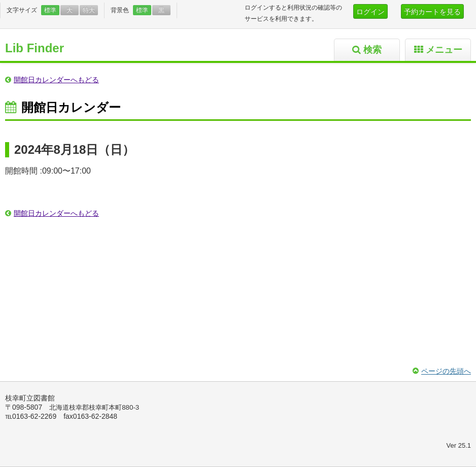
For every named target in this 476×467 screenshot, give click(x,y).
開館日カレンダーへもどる (56, 80)
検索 (372, 50)
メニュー (444, 50)
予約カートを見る (432, 12)
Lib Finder (35, 48)
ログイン (370, 12)
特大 (89, 10)
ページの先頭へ (446, 371)
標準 (50, 10)
